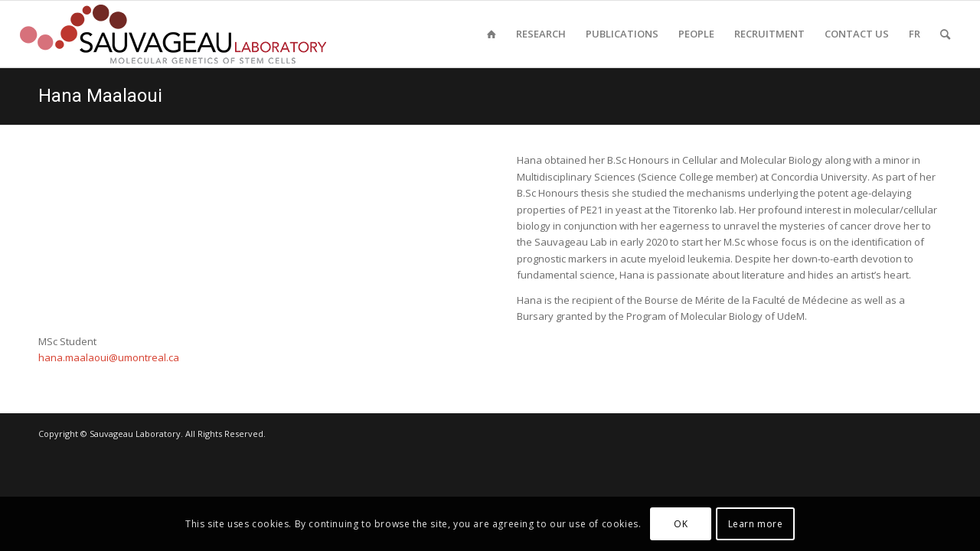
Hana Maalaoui (100, 96)
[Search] (945, 34)
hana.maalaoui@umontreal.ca (109, 357)
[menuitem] (492, 34)
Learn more (756, 524)
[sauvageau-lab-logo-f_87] (173, 34)
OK (681, 524)
